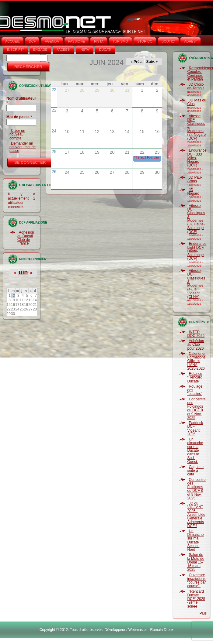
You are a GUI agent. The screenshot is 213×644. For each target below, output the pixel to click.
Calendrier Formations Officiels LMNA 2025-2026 (196, 361)
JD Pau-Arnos (194, 179)
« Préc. (136, 62)
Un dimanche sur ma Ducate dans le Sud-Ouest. (195, 450)
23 (54, 110)
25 (54, 152)
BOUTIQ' (168, 41)
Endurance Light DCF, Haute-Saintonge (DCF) (197, 251)
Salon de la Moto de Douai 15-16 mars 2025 (196, 562)
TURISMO (120, 41)
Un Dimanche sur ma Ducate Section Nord (195, 540)
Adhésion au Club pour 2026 (196, 345)
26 (54, 172)
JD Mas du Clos (197, 102)
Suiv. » (152, 62)
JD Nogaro (193, 192)
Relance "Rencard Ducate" (195, 377)
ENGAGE (40, 50)
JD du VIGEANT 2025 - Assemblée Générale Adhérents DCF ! (196, 515)
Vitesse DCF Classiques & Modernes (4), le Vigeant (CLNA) (196, 284)
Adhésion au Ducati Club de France (26, 238)
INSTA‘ (85, 50)
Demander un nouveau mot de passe (23, 147)
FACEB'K (64, 50)
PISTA (99, 41)
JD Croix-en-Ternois (196, 86)
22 (54, 90)
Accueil (12, 41)
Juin (21, 272)
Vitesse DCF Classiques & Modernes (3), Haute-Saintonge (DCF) (196, 219)
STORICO (145, 41)
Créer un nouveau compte (17, 134)
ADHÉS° (190, 41)
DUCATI (105, 50)
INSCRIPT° (16, 50)
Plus (203, 613)
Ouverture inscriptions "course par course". (196, 581)
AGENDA (52, 41)
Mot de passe (19, 117)
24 (54, 131)
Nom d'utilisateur (21, 101)
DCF (32, 41)
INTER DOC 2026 (196, 334)
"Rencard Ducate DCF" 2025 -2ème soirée (196, 599)
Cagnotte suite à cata (195, 471)
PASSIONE (77, 41)
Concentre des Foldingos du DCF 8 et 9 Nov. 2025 (196, 408)
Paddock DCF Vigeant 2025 (195, 428)
